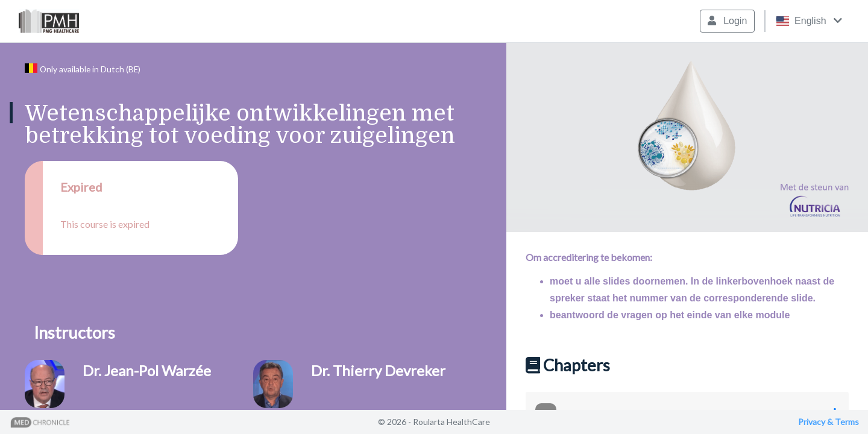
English (809, 21)
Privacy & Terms (829, 422)
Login (728, 21)
